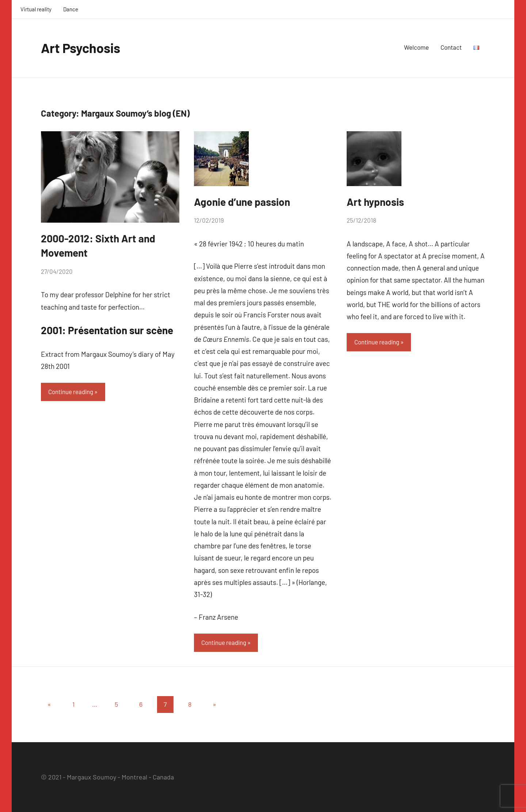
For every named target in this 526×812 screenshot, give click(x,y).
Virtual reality (36, 9)
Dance (71, 9)
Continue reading (71, 392)
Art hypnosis (375, 202)
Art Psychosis (81, 48)
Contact (451, 47)
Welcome (416, 47)
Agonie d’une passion (242, 202)
